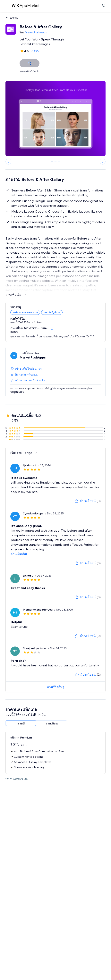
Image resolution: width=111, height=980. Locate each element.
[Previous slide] (8, 162)
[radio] (21, 723)
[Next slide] (103, 162)
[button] (52, 328)
